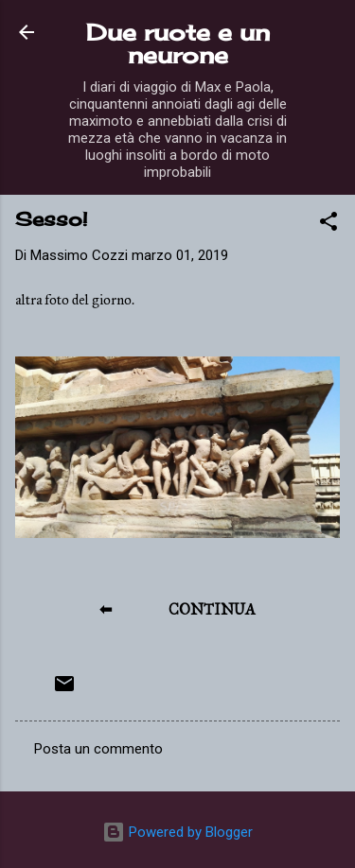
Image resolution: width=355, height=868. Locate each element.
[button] (328, 225)
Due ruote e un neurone (178, 43)
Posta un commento (98, 749)
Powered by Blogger (177, 832)
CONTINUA (212, 609)
